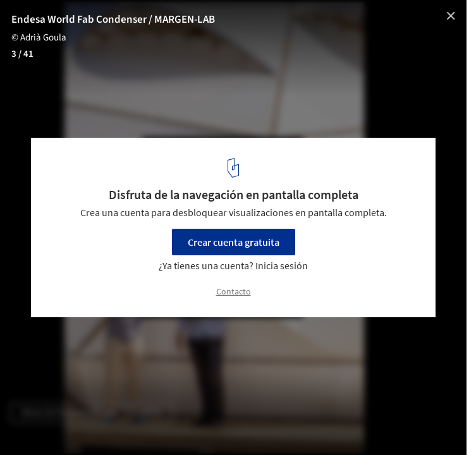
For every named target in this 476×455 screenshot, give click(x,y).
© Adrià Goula (39, 38)
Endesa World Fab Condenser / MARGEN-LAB (113, 20)
